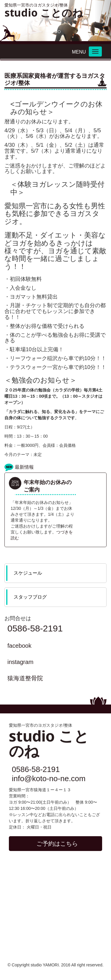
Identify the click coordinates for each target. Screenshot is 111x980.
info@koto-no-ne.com (49, 778)
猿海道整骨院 (25, 678)
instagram (20, 662)
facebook (19, 646)
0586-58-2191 (35, 628)
